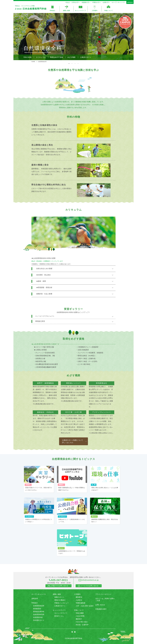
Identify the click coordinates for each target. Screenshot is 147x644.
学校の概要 (80, 613)
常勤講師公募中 (101, 609)
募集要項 (79, 597)
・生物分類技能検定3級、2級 (44, 356)
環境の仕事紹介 (60, 600)
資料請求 (130, 2)
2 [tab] (72, 64)
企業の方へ (107, 2)
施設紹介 (79, 619)
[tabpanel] (73, 37)
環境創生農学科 (39, 612)
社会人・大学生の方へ (73, 2)
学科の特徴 (27, 57)
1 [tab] (69, 64)
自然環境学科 (38, 617)
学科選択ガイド (39, 620)
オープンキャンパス (118, 2)
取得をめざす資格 (57, 57)
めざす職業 (71, 57)
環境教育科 (37, 609)
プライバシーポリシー (103, 594)
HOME (33, 62)
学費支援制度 (81, 603)
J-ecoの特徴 (80, 616)
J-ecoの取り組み (82, 622)
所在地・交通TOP (82, 625)
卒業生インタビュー (62, 603)
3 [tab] (75, 64)
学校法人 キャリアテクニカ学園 (30, 8)
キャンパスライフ (61, 613)
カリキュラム (41, 57)
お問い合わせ (100, 605)
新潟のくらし (59, 616)
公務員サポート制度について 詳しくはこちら (72, 441)
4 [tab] (78, 64)
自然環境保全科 (39, 606)
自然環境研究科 (39, 614)
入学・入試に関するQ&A (85, 606)
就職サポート (59, 597)
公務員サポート (86, 57)
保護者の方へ (86, 2)
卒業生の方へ (97, 2)
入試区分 (79, 600)
